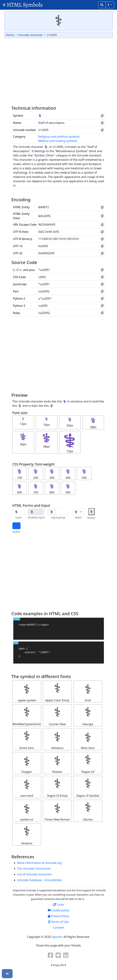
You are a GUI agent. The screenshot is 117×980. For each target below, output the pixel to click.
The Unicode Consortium (34, 869)
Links (58, 905)
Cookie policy (58, 910)
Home (10, 35)
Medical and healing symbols (58, 141)
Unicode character (30, 35)
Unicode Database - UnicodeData (40, 880)
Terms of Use (58, 922)
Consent (58, 927)
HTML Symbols (25, 5)
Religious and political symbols (59, 137)
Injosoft (57, 937)
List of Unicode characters (35, 874)
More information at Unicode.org (40, 863)
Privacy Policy (58, 916)
